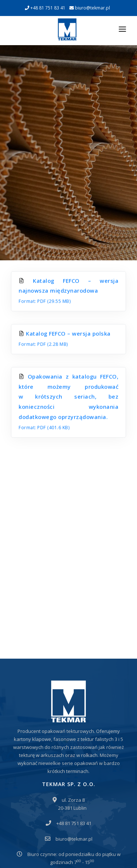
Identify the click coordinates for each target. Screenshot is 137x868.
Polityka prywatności (39, 828)
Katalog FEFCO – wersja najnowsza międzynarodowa (68, 213)
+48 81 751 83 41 (45, 8)
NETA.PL (94, 851)
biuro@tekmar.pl (90, 8)
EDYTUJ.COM (64, 851)
